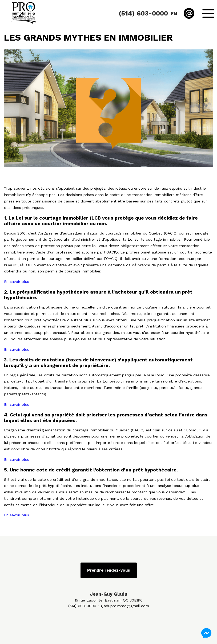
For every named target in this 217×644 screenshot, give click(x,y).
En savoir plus (17, 282)
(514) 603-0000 (82, 606)
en (174, 13)
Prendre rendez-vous (109, 570)
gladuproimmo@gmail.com (125, 606)
